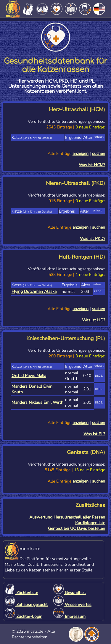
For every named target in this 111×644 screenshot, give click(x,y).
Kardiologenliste (90, 523)
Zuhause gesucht (26, 605)
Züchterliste (21, 593)
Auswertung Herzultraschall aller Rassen (67, 517)
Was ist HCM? (92, 165)
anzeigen (81, 154)
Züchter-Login (24, 616)
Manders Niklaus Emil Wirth (37, 402)
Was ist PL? (94, 434)
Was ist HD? (94, 320)
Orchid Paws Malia (29, 376)
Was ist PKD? (92, 239)
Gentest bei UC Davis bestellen (77, 528)
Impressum (69, 616)
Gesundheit (70, 593)
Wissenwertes (72, 605)
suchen (99, 154)
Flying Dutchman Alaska (34, 292)
